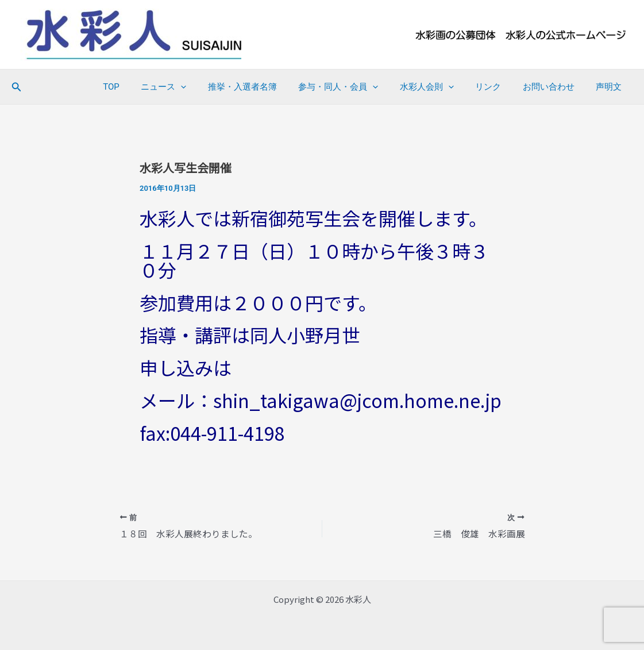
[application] (209, 87)
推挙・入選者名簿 (266, 87)
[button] (17, 87)
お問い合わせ (555, 87)
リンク (499, 87)
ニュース (192, 87)
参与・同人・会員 (358, 87)
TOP (143, 87)
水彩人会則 (442, 87)
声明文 (611, 87)
